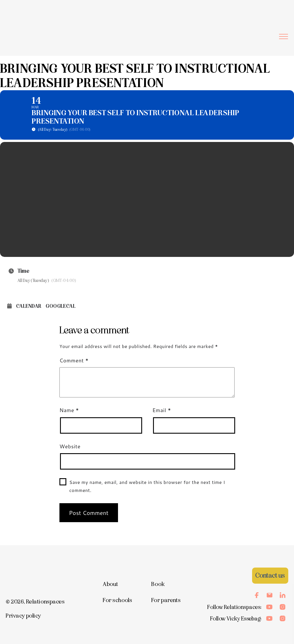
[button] (284, 36)
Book (158, 584)
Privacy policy (23, 616)
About (111, 584)
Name (69, 410)
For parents (166, 600)
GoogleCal (61, 306)
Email (162, 410)
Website (70, 446)
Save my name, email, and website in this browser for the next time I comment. (147, 486)
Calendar (29, 306)
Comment (74, 360)
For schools (117, 600)
